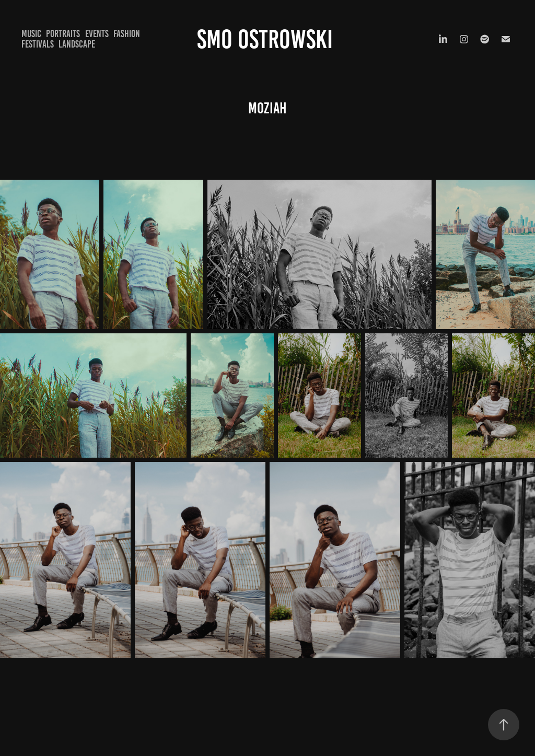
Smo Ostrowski (267, 39)
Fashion (127, 34)
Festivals (38, 44)
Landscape (77, 44)
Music (31, 34)
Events (97, 34)
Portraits (63, 34)
